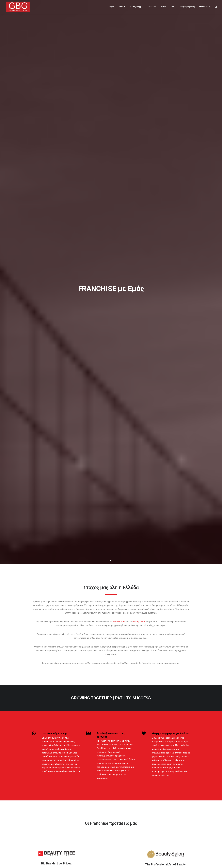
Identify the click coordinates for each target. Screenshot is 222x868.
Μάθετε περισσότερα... (83, 830)
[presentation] (62, 756)
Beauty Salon (139, 124)
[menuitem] (111, 6)
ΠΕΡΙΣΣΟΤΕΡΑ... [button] (57, 423)
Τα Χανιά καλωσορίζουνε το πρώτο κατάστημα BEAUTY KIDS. (130, 833)
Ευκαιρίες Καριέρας (187, 7)
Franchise (152, 7)
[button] (216, 6)
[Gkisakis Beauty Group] (17, 6)
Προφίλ (122, 7)
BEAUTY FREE (119, 124)
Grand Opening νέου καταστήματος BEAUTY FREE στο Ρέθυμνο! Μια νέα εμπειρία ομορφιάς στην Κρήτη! (131, 813)
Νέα (172, 7)
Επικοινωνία (204, 7)
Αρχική (111, 7)
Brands (163, 7)
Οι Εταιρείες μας (137, 7)
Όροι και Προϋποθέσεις (43, 829)
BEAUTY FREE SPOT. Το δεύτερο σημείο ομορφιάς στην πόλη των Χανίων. (129, 842)
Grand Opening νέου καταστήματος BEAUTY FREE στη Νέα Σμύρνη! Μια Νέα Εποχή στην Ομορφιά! (130, 824)
